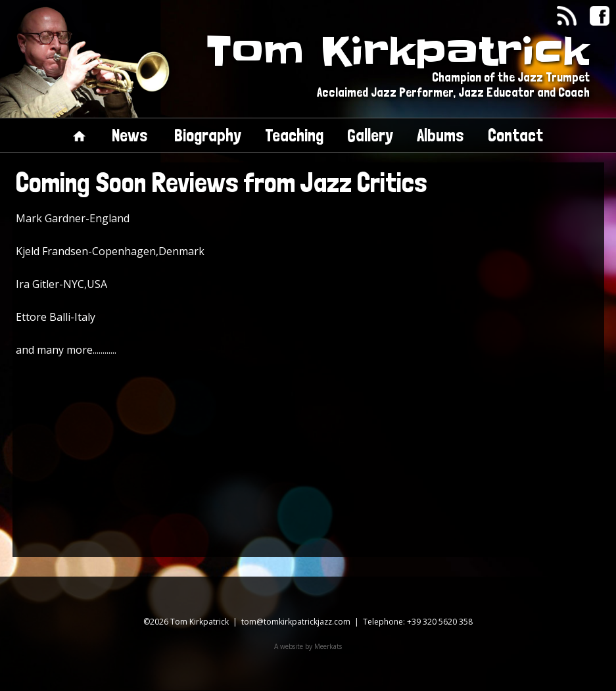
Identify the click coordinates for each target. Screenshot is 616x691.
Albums (440, 135)
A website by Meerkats (308, 646)
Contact (515, 135)
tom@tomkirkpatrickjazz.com (296, 622)
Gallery (370, 135)
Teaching (294, 135)
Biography (208, 135)
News (130, 135)
